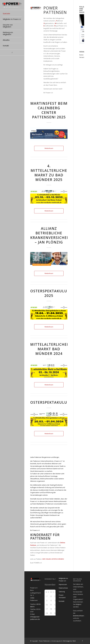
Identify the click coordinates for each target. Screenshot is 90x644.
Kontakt (62, 601)
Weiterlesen (49, 148)
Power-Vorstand (62, 596)
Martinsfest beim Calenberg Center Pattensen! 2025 (49, 110)
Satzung (62, 592)
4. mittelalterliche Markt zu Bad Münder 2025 (49, 173)
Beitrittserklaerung (80, 616)
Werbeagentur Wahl (69, 641)
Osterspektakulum (50, 402)
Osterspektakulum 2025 (50, 293)
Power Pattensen (44, 641)
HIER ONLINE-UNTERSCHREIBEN (53, 559)
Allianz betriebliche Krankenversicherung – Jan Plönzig (54, 235)
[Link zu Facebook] (12, 53)
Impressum (63, 584)
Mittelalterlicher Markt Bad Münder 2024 (50, 349)
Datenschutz (63, 588)
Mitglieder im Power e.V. (63, 580)
